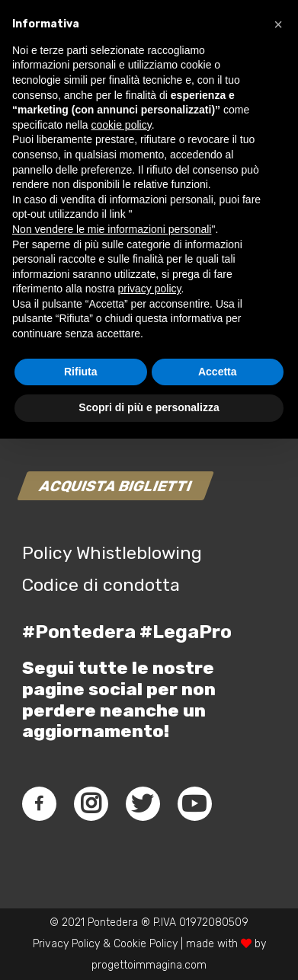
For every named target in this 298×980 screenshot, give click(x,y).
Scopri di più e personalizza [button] (149, 949)
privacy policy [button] (150, 830)
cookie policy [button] (122, 666)
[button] (278, 566)
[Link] (27, 61)
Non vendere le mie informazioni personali (112, 771)
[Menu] (263, 61)
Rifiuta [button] (81, 913)
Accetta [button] (218, 913)
